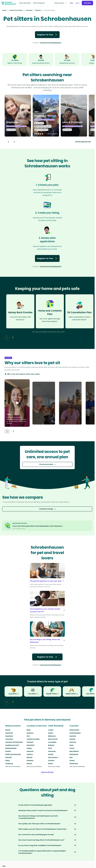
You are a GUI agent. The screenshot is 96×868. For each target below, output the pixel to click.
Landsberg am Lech (12, 745)
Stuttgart (30, 742)
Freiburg (30, 754)
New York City (53, 739)
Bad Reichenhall (11, 748)
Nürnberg (30, 760)
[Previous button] (7, 431)
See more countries (77, 766)
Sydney (51, 733)
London (51, 730)
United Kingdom (75, 733)
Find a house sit (39, 3)
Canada (72, 739)
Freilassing (9, 763)
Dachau (8, 751)
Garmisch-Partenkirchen (14, 742)
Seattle (51, 754)
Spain (71, 745)
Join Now (87, 3)
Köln (28, 736)
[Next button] (14, 142)
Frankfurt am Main (33, 739)
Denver (51, 763)
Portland (51, 760)
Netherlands (74, 754)
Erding (8, 760)
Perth (50, 748)
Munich (8, 730)
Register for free (47, 35)
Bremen (29, 763)
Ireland (72, 760)
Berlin (29, 730)
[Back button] (8, 142)
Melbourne (52, 736)
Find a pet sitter (25, 3)
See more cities (54, 766)
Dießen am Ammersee (13, 754)
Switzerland (74, 763)
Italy (71, 757)
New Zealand (74, 751)
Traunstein (9, 739)
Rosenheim (9, 736)
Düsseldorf (31, 745)
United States (74, 730)
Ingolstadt (9, 733)
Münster (30, 757)
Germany (73, 742)
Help (71, 3)
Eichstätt (9, 757)
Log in (77, 3)
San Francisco (53, 757)
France (72, 748)
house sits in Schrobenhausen (51, 43)
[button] (17, 403)
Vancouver (52, 751)
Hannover (30, 751)
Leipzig (29, 748)
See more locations (13, 766)
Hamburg (30, 733)
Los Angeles (52, 742)
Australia (73, 736)
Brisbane (51, 745)
